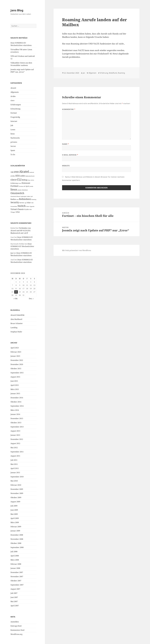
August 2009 (15, 502)
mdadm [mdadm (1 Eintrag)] (19, 190)
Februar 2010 (16, 485)
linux (13, 134)
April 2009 (15, 518)
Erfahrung (104, 73)
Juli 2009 (14, 506)
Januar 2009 (15, 531)
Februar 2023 (16, 352)
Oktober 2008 (16, 543)
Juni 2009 (14, 510)
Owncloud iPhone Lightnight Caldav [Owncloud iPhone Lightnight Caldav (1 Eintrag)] (20, 196)
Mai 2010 (14, 481)
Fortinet (14, 113)
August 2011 (15, 456)
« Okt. (16, 299)
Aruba (13, 96)
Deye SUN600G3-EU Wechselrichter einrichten (22, 246)
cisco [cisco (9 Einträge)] (13, 180)
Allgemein (15, 92)
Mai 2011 (14, 464)
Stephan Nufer (16, 332)
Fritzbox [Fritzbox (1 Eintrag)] (21, 186)
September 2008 (17, 547)
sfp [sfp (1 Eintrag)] (25, 203)
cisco (12, 100)
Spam (13, 150)
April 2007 (15, 606)
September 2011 (17, 452)
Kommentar (69, 109)
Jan (12, 253)
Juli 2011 (14, 460)
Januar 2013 (15, 435)
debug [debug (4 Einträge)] (25, 180)
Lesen (13, 130)
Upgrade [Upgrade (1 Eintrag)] (32, 206)
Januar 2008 (15, 568)
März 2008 (15, 560)
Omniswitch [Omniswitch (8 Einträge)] (17, 193)
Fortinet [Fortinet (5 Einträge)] (14, 186)
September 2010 (17, 477)
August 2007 (15, 589)
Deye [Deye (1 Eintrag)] (29, 180)
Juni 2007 (14, 597)
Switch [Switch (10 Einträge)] (22, 206)
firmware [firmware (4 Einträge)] (26, 183)
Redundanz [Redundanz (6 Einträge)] (25, 199)
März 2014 (15, 410)
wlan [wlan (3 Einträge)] (18, 212)
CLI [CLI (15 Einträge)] (19, 179)
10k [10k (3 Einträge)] (12, 172)
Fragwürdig (15, 117)
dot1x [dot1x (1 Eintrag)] (32, 180)
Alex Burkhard (16, 319)
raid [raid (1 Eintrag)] (17, 199)
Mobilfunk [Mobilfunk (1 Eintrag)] (25, 190)
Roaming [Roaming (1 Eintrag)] (34, 199)
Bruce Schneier (17, 323)
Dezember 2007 (17, 572)
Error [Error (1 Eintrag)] (20, 183)
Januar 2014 (15, 414)
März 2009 (15, 522)
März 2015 (15, 389)
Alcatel (13, 88)
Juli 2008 (14, 552)
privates (14, 142)
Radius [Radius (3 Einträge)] (13, 199)
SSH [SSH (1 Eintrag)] (32, 203)
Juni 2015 (14, 381)
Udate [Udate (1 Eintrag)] (28, 206)
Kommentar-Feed (17, 630)
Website (66, 166)
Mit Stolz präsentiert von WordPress (77, 250)
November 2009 (17, 493)
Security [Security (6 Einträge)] (15, 202)
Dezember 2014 (17, 398)
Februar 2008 (16, 564)
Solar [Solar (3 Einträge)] (29, 203)
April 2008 (15, 556)
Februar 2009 (16, 527)
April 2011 (15, 468)
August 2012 (15, 443)
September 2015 (17, 373)
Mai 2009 (14, 514)
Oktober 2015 (16, 369)
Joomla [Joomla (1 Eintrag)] (31, 186)
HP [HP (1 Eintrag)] (25, 186)
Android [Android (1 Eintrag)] (32, 172)
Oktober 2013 (16, 423)
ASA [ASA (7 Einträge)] (17, 176)
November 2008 (17, 539)
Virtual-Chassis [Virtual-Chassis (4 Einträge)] (17, 209)
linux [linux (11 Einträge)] (14, 189)
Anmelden (15, 622)
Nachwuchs (15, 138)
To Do (13, 155)
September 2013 (17, 427)
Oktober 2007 (16, 581)
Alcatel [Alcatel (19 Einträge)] (24, 172)
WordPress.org (16, 634)
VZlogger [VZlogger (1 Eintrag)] (13, 212)
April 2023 (15, 348)
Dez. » (31, 299)
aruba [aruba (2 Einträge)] (13, 176)
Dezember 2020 (17, 364)
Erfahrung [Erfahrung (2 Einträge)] (14, 183)
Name (65, 144)
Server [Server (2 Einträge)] (22, 203)
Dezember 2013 (17, 418)
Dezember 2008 (17, 535)
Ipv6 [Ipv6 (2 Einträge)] (27, 186)
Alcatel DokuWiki (17, 315)
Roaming (121, 73)
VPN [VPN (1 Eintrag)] (30, 210)
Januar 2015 (15, 393)
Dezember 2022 (17, 360)
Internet (14, 121)
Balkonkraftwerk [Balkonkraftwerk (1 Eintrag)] (30, 176)
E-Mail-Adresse (70, 155)
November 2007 (17, 577)
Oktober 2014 (16, 402)
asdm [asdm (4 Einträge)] (23, 176)
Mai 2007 (14, 601)
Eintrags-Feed (16, 626)
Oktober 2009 (16, 497)
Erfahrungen (16, 105)
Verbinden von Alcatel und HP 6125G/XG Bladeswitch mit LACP (21, 231)
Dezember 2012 (17, 439)
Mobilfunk (113, 73)
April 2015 (15, 385)
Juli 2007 (14, 593)
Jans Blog (17, 10)
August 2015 (15, 377)
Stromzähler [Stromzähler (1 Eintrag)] (14, 206)
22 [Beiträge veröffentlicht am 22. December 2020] (16, 292)
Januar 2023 (15, 356)
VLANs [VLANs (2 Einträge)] (27, 209)
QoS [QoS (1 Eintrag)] (32, 196)
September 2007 (17, 585)
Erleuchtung (15, 109)
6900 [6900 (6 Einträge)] (16, 172)
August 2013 (15, 431)
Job (12, 125)
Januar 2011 (15, 473)
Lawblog (14, 328)
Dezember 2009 (17, 489)
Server (13, 146)
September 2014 (17, 406)
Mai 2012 (14, 448)
